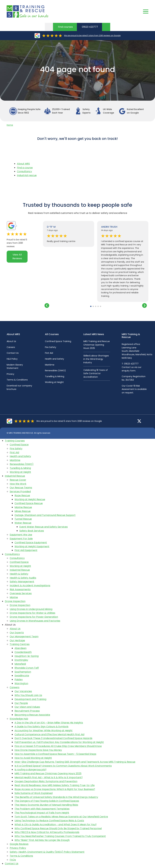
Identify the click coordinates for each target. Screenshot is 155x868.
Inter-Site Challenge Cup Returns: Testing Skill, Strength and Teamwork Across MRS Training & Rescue (75, 762)
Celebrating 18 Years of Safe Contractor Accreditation (96, 373)
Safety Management (22, 582)
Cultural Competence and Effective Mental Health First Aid (49, 734)
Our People (21, 703)
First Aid (49, 353)
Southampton (23, 672)
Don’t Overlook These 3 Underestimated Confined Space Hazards (53, 738)
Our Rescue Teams (21, 488)
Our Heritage (17, 640)
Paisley (19, 679)
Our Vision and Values (27, 707)
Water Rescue (23, 523)
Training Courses (15, 441)
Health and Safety (54, 359)
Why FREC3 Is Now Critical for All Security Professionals (47, 832)
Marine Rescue (23, 507)
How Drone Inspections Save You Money (38, 750)
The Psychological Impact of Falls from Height (42, 813)
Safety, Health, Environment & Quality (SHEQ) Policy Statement (47, 852)
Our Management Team (24, 637)
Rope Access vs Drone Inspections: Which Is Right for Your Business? (55, 789)
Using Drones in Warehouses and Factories (35, 621)
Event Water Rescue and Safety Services (44, 527)
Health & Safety (19, 574)
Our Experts (17, 633)
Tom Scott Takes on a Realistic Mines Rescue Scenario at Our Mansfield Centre (61, 817)
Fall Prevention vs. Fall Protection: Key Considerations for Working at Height (59, 742)
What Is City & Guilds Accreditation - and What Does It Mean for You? (56, 824)
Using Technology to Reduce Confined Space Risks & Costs (49, 821)
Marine (14, 597)
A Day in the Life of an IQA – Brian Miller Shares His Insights (49, 723)
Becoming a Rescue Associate (32, 715)
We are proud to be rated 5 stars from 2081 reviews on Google (92, 35)
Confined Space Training (58, 341)
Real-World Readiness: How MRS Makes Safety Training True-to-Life (55, 785)
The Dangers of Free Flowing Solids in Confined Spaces (47, 801)
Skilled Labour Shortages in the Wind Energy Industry (96, 359)
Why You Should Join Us (28, 695)
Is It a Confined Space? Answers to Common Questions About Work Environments (63, 766)
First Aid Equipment (26, 550)
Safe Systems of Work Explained (34, 793)
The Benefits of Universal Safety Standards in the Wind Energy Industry (56, 797)
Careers (11, 347)
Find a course (25, 168)
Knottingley (21, 660)
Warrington (21, 683)
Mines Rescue (23, 511)
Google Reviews (19, 844)
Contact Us (13, 353)
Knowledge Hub (19, 719)
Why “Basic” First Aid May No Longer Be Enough (42, 840)
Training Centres (20, 644)
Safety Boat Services (32, 531)
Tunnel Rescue (23, 519)
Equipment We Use (21, 535)
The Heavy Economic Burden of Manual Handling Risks (46, 805)
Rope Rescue (22, 495)
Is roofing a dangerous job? (31, 770)
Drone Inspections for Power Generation (34, 617)
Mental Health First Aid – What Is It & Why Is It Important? (49, 777)
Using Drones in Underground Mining (31, 609)
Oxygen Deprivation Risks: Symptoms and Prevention (46, 781)
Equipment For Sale (21, 539)
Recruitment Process (27, 711)
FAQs (13, 860)
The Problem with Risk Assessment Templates (42, 809)
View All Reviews (17, 257)
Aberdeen (21, 648)
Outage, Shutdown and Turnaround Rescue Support (45, 515)
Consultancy (24, 171)
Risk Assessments (20, 589)
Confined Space (19, 445)
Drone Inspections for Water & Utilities (32, 613)
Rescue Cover (18, 480)
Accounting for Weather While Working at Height (44, 730)
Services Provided (20, 492)
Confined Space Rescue (29, 503)
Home (10, 125)
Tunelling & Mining (55, 376)
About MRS (23, 164)
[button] (91, 306)
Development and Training (30, 699)
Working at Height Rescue (30, 499)
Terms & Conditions (17, 380)
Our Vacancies (23, 691)
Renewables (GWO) (55, 371)
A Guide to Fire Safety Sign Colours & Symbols (41, 727)
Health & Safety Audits (23, 578)
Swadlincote (22, 676)
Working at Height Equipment (32, 546)
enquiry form (129, 371)
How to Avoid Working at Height (33, 758)
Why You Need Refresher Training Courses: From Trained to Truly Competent (60, 836)
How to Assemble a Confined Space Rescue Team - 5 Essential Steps (55, 754)
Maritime (50, 365)
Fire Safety (51, 347)
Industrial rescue (27, 175)
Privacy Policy (18, 848)
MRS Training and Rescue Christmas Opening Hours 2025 (97, 345)
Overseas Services (21, 593)
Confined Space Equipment (31, 543)
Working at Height (54, 382)
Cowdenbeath (23, 652)
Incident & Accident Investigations (30, 586)
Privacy (10, 374)
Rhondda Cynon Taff (27, 668)
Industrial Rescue (15, 476)
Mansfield (20, 664)
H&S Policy (12, 359)
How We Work (18, 484)
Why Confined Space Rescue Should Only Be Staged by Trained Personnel (58, 828)
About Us (11, 341)
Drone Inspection (15, 601)
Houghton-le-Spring (27, 656)
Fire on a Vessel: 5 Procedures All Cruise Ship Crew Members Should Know (58, 746)
